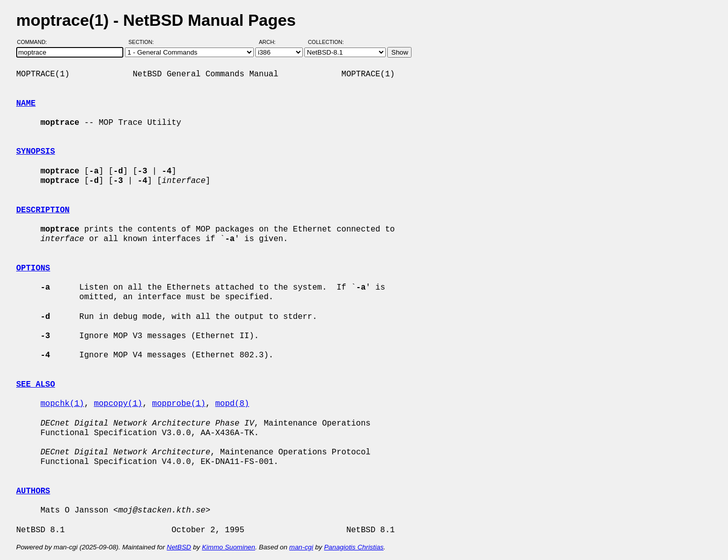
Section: (143, 42)
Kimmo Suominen (228, 547)
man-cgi (301, 547)
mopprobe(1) (179, 404)
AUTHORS (33, 491)
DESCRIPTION (43, 210)
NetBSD (179, 547)
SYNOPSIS (36, 152)
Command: (35, 42)
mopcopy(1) (118, 404)
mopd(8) (232, 404)
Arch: (272, 42)
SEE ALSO (36, 385)
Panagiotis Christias (354, 547)
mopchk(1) (62, 404)
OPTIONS (33, 268)
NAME (26, 104)
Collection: (326, 42)
